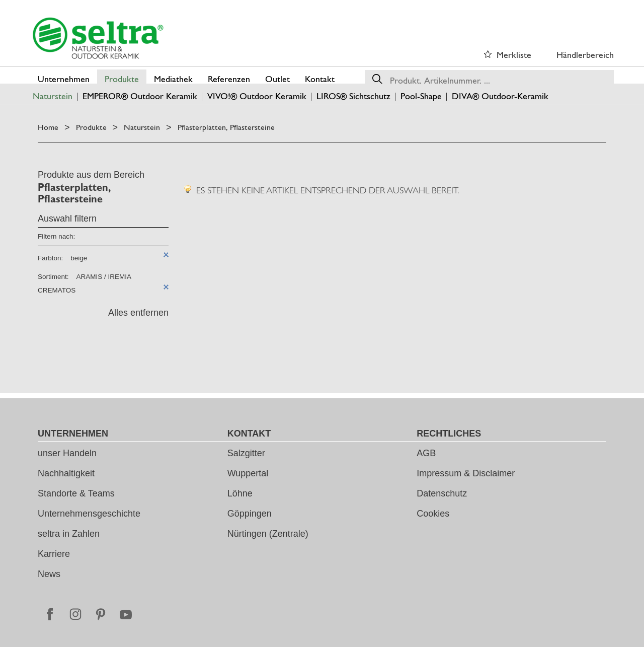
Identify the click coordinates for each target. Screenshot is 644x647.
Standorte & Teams (76, 493)
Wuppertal (248, 473)
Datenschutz (442, 493)
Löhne (240, 493)
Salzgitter (246, 453)
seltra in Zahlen (69, 534)
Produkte (91, 127)
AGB (426, 453)
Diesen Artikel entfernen (166, 255)
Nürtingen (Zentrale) (268, 534)
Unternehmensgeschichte (89, 514)
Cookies (433, 514)
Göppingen (250, 514)
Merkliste (514, 55)
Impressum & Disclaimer (466, 473)
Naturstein (142, 127)
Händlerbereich (585, 55)
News (49, 574)
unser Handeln (67, 453)
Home (48, 127)
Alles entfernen (138, 313)
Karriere (54, 554)
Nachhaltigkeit (66, 473)
